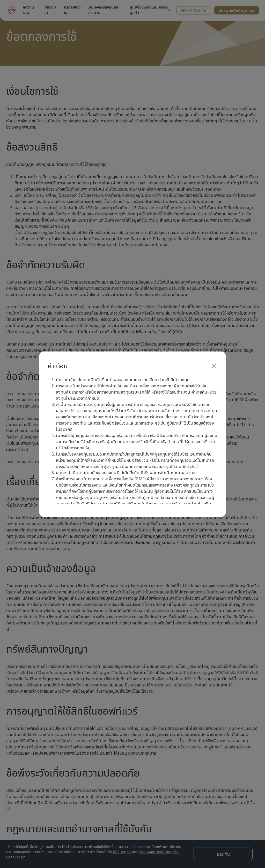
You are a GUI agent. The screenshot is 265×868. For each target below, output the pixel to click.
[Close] (214, 366)
